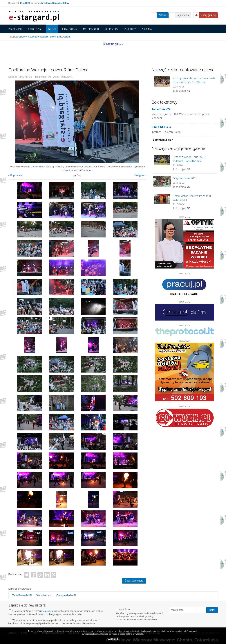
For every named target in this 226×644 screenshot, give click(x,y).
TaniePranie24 (161, 109)
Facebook (33, 575)
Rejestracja (183, 15)
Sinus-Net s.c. (44, 595)
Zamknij (113, 639)
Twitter (27, 575)
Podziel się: (16, 574)
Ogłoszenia (35, 29)
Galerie (52, 29)
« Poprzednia (16, 175)
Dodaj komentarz (134, 581)
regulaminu (48, 611)
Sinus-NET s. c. (162, 127)
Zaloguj (162, 15)
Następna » (140, 175)
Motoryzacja (91, 29)
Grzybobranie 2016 (185, 178)
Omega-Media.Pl (66, 595)
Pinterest (54, 575)
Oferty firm (112, 29)
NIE (127, 609)
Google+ (40, 575)
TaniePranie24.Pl (22, 595)
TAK (119, 609)
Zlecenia (147, 29)
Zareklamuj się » (163, 140)
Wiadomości (15, 29)
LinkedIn (47, 575)
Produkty (130, 29)
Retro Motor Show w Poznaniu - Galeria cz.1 (193, 198)
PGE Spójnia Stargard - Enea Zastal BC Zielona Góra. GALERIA (194, 80)
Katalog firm (70, 29)
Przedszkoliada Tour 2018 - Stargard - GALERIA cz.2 (190, 159)
